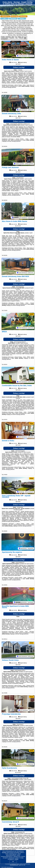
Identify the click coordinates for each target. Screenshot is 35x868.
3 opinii (26, 125)
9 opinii (32, 399)
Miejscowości (23, 16)
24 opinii (26, 837)
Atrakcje (22, 19)
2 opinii (31, 234)
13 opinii (16, 512)
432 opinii (27, 566)
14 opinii (26, 728)
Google (4, 852)
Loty (4, 19)
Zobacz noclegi (19, 68)
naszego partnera (12, 88)
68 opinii (31, 289)
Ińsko (31, 42)
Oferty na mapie (15, 16)
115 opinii (26, 674)
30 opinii (24, 454)
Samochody (13, 19)
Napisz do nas (22, 865)
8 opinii (26, 71)
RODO (17, 859)
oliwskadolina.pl (31, 1)
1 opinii (26, 180)
